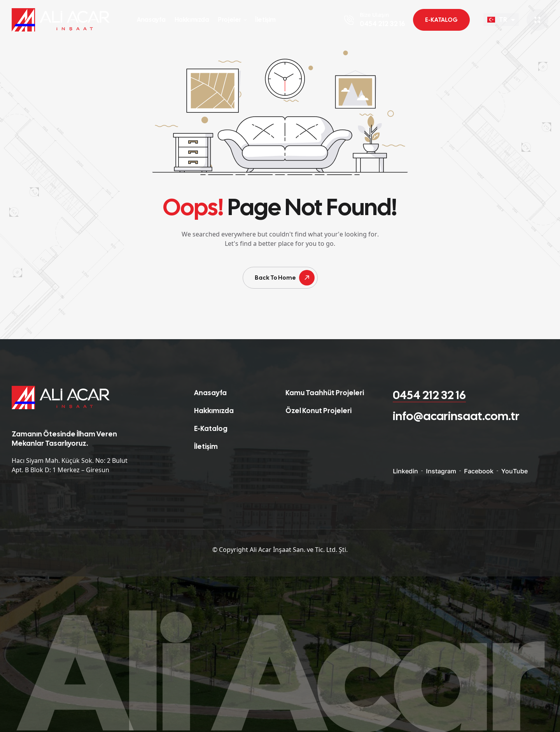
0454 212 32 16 (429, 395)
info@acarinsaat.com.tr (456, 416)
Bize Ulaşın (374, 15)
